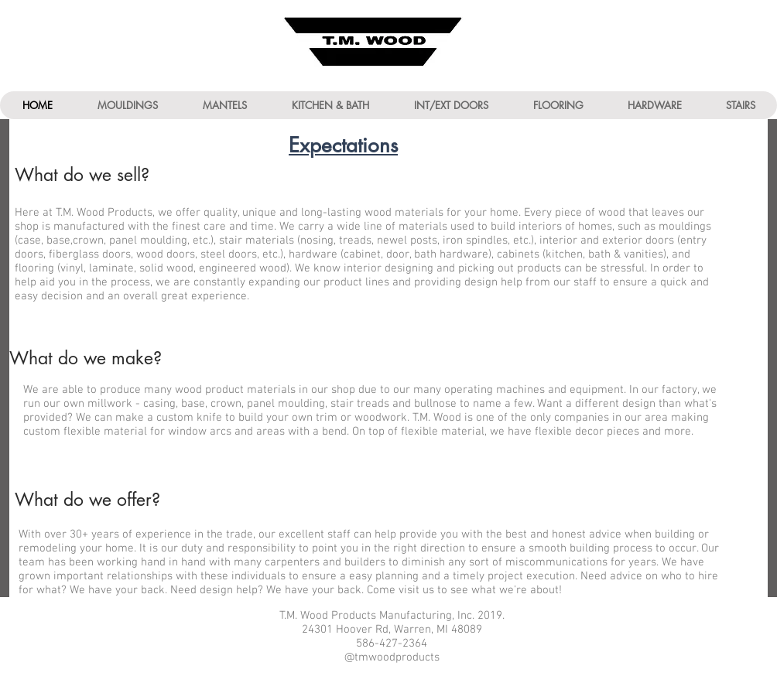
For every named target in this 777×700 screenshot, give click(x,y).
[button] (127, 105)
